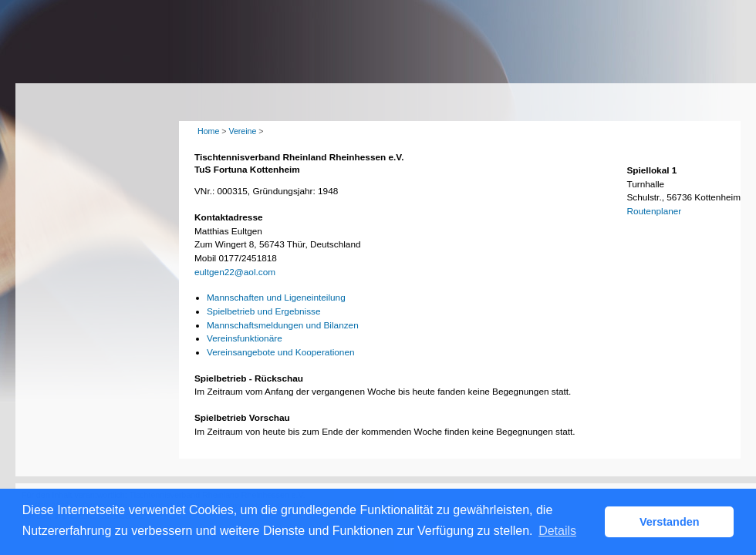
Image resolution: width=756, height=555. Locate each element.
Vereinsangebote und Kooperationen (281, 352)
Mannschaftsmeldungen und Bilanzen (283, 325)
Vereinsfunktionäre (245, 338)
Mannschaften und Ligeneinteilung (276, 298)
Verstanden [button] (670, 522)
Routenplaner (654, 211)
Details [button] (557, 531)
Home (208, 131)
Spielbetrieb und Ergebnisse (264, 311)
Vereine (242, 131)
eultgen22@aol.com (235, 272)
